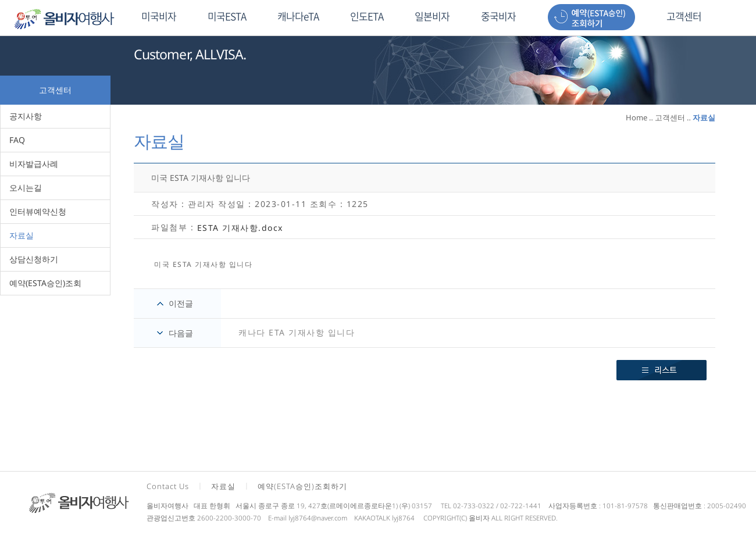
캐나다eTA (298, 17)
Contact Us (168, 486)
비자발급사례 (34, 164)
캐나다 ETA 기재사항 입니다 (297, 333)
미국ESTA (227, 17)
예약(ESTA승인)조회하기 (302, 486)
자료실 (22, 235)
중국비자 (498, 17)
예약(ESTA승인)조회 (45, 283)
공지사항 (26, 116)
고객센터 (684, 17)
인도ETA (367, 17)
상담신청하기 (34, 259)
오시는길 (26, 188)
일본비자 (432, 17)
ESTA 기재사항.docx (240, 228)
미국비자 (159, 17)
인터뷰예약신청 (38, 211)
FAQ (17, 140)
